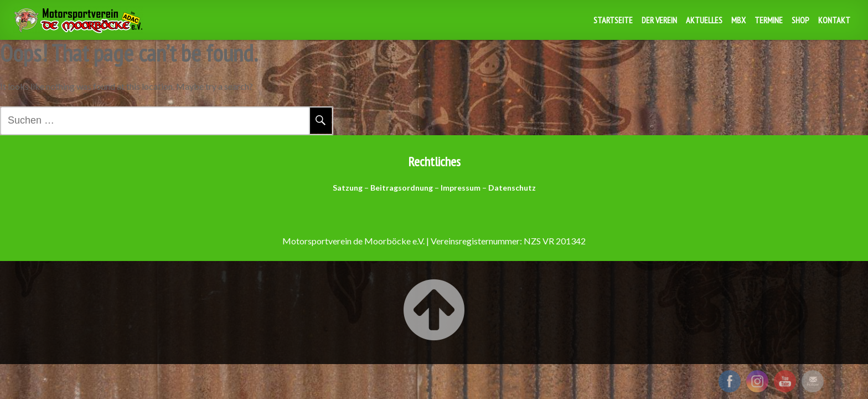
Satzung (348, 188)
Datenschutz (512, 188)
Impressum (461, 188)
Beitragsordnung (402, 188)
